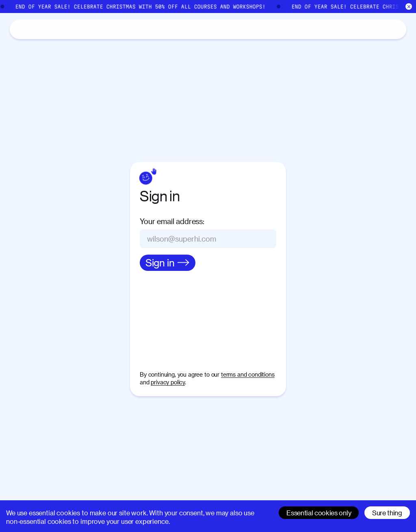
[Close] (409, 7)
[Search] (321, 29)
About (86, 29)
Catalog (49, 29)
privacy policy (168, 382)
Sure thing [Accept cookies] (387, 513)
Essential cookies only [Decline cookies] (319, 513)
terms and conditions (248, 374)
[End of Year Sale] (208, 7)
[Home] (19, 29)
